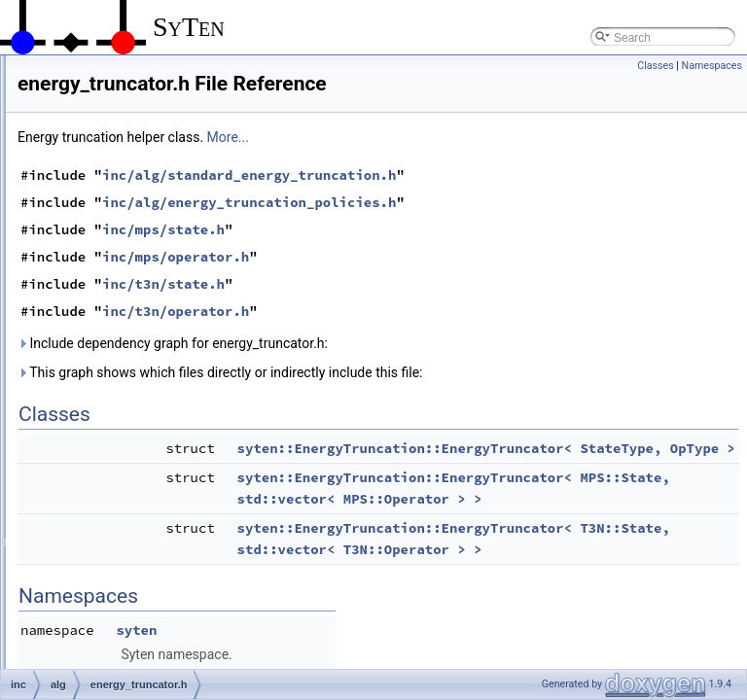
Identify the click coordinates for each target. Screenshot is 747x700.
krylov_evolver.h (137, 521)
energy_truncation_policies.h (170, 329)
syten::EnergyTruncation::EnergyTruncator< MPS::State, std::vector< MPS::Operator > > (569, 547)
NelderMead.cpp (138, 564)
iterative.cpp (127, 457)
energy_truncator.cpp (150, 350)
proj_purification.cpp (147, 649)
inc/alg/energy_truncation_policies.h (492, 229)
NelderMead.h (132, 585)
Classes (655, 66)
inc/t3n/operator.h (419, 338)
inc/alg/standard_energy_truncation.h (492, 202)
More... (471, 164)
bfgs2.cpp (121, 179)
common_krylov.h (141, 243)
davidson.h (124, 264)
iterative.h (121, 478)
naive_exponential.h (147, 542)
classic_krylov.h (136, 222)
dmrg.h (113, 307)
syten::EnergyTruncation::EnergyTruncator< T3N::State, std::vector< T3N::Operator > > (569, 619)
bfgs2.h (114, 200)
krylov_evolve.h (136, 500)
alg (88, 115)
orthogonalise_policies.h (158, 628)
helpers (83, 72)
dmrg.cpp (120, 286)
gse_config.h (128, 436)
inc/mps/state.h (407, 257)
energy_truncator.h (144, 371)
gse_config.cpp (135, 414)
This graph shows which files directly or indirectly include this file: (463, 400)
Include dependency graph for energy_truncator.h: (416, 370)
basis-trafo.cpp (134, 136)
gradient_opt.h (133, 393)
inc (71, 93)
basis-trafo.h (127, 157)
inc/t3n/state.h (407, 311)
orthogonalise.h (135, 607)
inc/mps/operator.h (419, 284)
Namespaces (712, 66)
